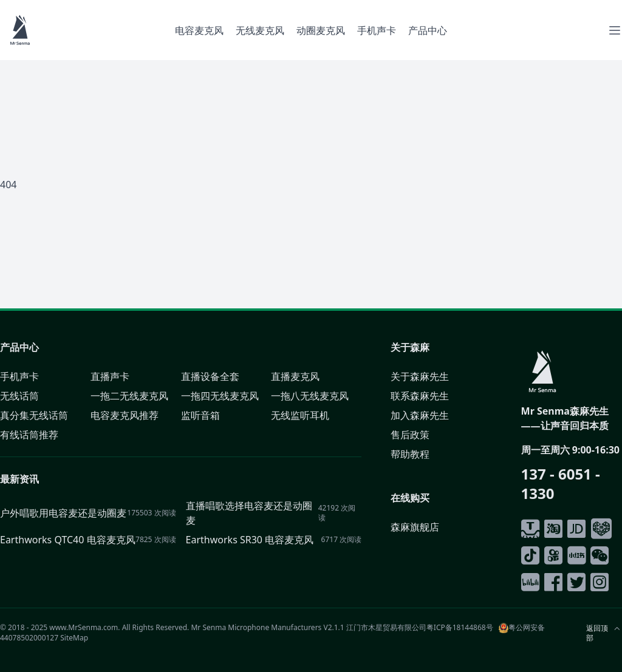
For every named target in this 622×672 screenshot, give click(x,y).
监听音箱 (200, 415)
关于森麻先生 (420, 376)
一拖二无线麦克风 (129, 396)
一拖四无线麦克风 (220, 396)
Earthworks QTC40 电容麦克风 (68, 540)
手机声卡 (377, 30)
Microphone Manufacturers (275, 627)
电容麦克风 (199, 30)
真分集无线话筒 (34, 415)
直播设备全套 (210, 376)
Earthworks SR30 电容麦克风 (250, 540)
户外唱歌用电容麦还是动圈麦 (63, 513)
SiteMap (74, 638)
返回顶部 (597, 633)
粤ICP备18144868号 (460, 627)
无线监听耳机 (300, 415)
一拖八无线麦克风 (310, 396)
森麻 (420, 347)
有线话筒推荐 (29, 435)
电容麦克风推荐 (125, 415)
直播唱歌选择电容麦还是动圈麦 (249, 513)
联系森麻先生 (420, 396)
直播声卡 (110, 376)
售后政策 (410, 435)
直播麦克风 (295, 376)
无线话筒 (19, 396)
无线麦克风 (260, 30)
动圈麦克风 (321, 30)
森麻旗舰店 (415, 527)
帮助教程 (410, 454)
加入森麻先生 (420, 415)
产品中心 (428, 30)
